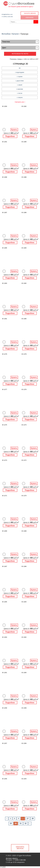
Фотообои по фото (20, 54)
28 (33, 819)
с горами (20, 77)
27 (28, 819)
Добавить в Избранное (4, 130)
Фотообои (6, 34)
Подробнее (10, 136)
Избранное (30, 18)
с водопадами (20, 72)
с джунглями (20, 81)
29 (11, 823)
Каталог (15, 34)
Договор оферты (12, 858)
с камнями (20, 89)
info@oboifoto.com (7, 14)
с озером (20, 97)
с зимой (20, 85)
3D (20, 68)
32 (26, 823)
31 (21, 823)
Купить (14, 130)
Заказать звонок (30, 13)
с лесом (20, 93)
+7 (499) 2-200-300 (7, 17)
